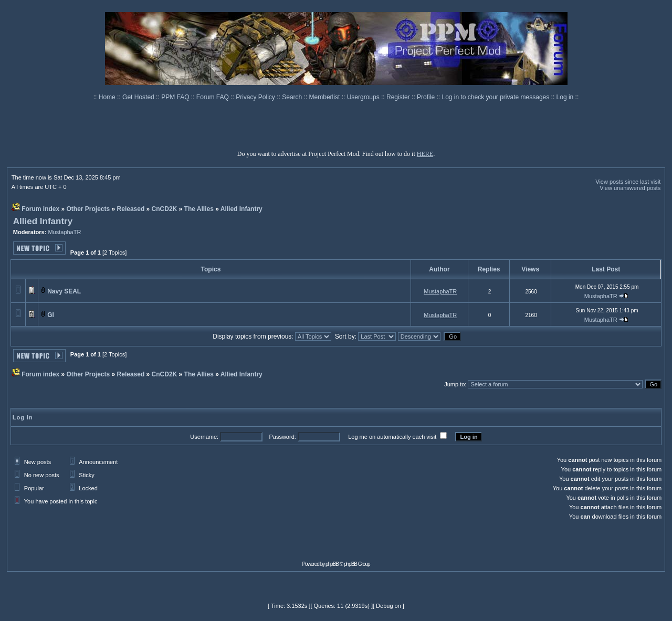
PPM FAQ (176, 97)
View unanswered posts (630, 188)
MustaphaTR (64, 232)
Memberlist (325, 97)
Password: (282, 437)
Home (108, 97)
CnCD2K (165, 209)
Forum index (40, 209)
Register (399, 97)
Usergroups (364, 97)
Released (131, 209)
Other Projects (88, 209)
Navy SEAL (64, 291)
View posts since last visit (628, 182)
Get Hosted (139, 97)
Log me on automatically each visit (392, 437)
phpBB (332, 564)
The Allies (199, 209)
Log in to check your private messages (496, 97)
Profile (427, 97)
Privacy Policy (256, 97)
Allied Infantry (241, 209)
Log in (565, 97)
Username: (204, 437)
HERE (425, 154)
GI (51, 315)
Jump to (454, 384)
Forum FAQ (213, 97)
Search (293, 97)
